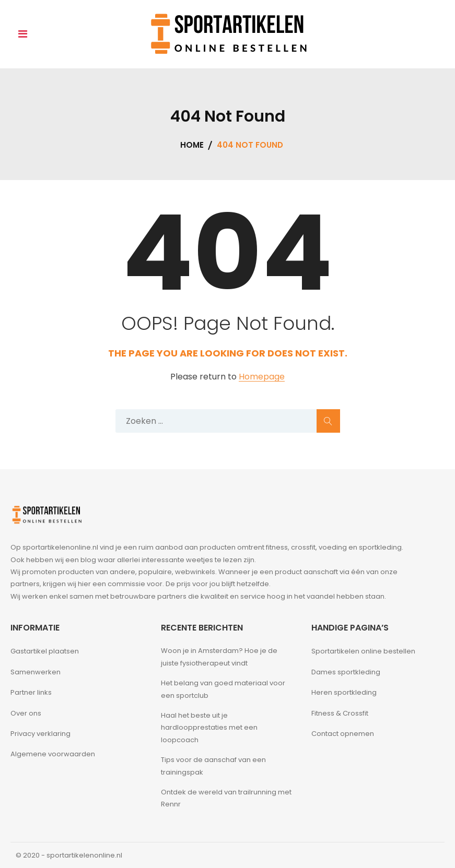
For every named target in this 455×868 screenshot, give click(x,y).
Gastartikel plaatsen (45, 651)
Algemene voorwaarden (53, 754)
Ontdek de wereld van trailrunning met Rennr (226, 798)
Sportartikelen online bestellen (363, 651)
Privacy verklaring (40, 734)
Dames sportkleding (346, 672)
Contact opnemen (343, 734)
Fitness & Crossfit (340, 713)
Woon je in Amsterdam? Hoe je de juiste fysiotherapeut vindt (219, 657)
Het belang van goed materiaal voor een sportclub (223, 689)
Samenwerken (36, 672)
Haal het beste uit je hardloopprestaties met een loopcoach (209, 728)
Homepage (262, 377)
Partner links (31, 692)
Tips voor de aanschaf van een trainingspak (213, 766)
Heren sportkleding (344, 692)
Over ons (26, 713)
